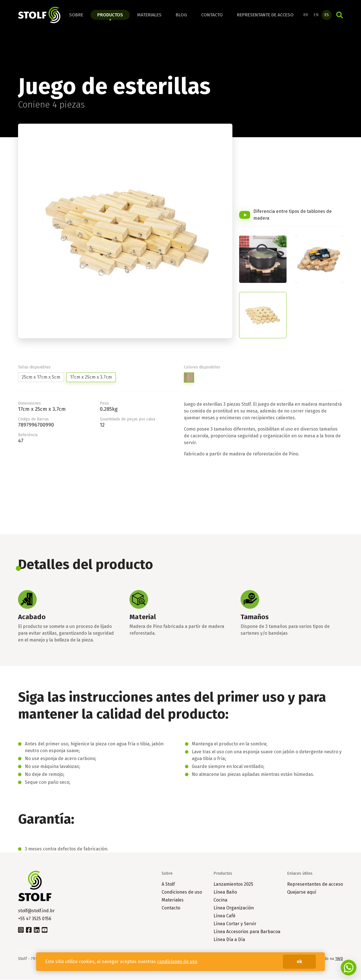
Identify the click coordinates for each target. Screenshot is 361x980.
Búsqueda (340, 15)
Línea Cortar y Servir (235, 924)
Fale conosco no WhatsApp (349, 968)
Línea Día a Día (229, 940)
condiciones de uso (177, 962)
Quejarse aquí (302, 892)
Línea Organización (234, 908)
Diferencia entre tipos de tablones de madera (292, 215)
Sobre (76, 15)
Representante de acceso (265, 15)
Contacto (212, 15)
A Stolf (168, 884)
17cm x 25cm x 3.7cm (91, 377)
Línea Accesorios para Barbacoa (247, 932)
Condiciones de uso (182, 892)
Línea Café (224, 916)
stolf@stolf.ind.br (36, 911)
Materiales (149, 15)
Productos (110, 15)
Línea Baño (225, 892)
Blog (181, 15)
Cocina (220, 900)
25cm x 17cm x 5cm (41, 377)
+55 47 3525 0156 (35, 919)
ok (299, 962)
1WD (339, 959)
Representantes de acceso (315, 884)
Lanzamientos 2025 (233, 884)
